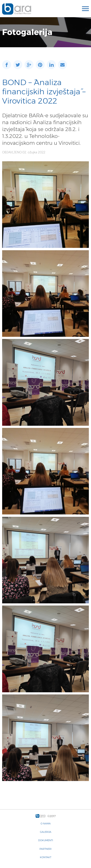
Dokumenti (46, 840)
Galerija (46, 832)
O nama (46, 824)
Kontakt (46, 857)
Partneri (45, 849)
